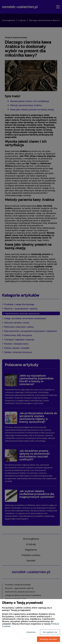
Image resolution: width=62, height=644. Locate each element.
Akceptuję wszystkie (48, 639)
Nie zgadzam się (50, 632)
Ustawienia (31, 632)
